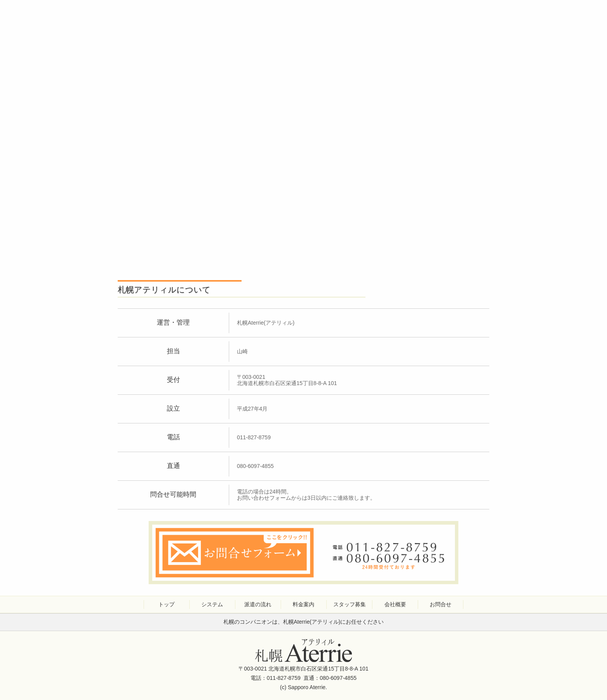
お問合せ (441, 604)
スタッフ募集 (350, 604)
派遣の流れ (258, 604)
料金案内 (303, 604)
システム (212, 604)
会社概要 (395, 604)
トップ (166, 604)
